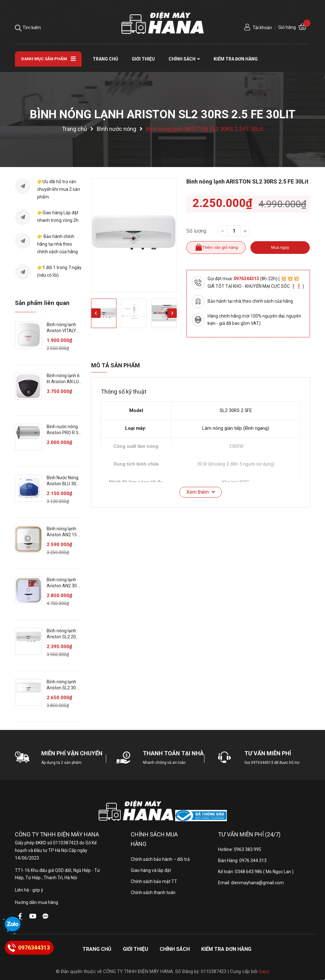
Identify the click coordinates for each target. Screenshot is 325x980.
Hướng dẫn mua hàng (36, 902)
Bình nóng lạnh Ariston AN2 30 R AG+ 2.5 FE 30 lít (64, 586)
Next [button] (172, 313)
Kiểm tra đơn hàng (226, 949)
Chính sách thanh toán (153, 893)
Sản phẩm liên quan (42, 303)
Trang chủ (97, 949)
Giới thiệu (136, 949)
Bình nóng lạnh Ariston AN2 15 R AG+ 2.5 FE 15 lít (64, 535)
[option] (134, 235)
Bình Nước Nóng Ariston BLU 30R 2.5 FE (63, 484)
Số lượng (196, 231)
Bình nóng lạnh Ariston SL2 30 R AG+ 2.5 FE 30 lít (63, 688)
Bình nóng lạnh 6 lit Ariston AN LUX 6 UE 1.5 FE (64, 382)
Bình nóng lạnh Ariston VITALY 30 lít (61, 331)
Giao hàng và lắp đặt (151, 870)
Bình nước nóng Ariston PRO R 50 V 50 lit (64, 433)
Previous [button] (96, 313)
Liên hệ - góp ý (29, 890)
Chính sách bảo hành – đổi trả (160, 859)
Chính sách (175, 949)
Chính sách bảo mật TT (154, 881)
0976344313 (247, 279)
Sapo (264, 971)
